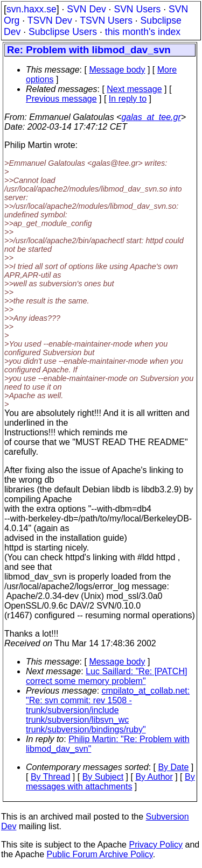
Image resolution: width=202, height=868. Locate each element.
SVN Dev (86, 9)
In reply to (128, 99)
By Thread (51, 777)
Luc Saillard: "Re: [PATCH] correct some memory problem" (106, 676)
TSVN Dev (50, 20)
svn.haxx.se (32, 9)
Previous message (61, 99)
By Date (173, 767)
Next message (134, 89)
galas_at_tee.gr (151, 117)
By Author (154, 777)
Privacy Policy (156, 845)
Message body (117, 70)
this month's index (143, 32)
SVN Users (137, 9)
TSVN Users (106, 20)
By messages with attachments (110, 782)
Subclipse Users (63, 32)
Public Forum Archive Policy (100, 854)
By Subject (103, 777)
